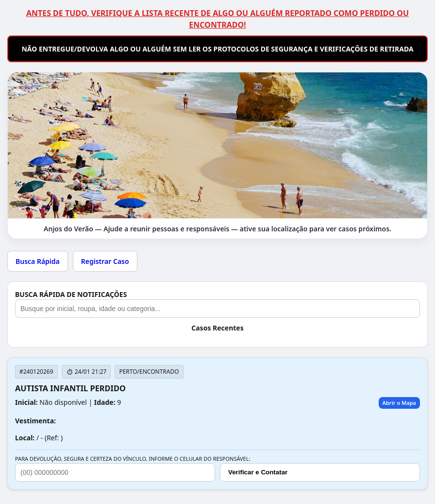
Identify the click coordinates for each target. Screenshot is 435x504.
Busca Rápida (38, 261)
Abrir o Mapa (399, 403)
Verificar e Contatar (258, 472)
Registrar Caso (105, 261)
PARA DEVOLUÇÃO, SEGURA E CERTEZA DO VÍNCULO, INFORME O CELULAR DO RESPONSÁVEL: (133, 459)
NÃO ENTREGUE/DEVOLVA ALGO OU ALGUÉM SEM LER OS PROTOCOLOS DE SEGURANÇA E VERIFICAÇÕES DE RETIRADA (217, 49)
